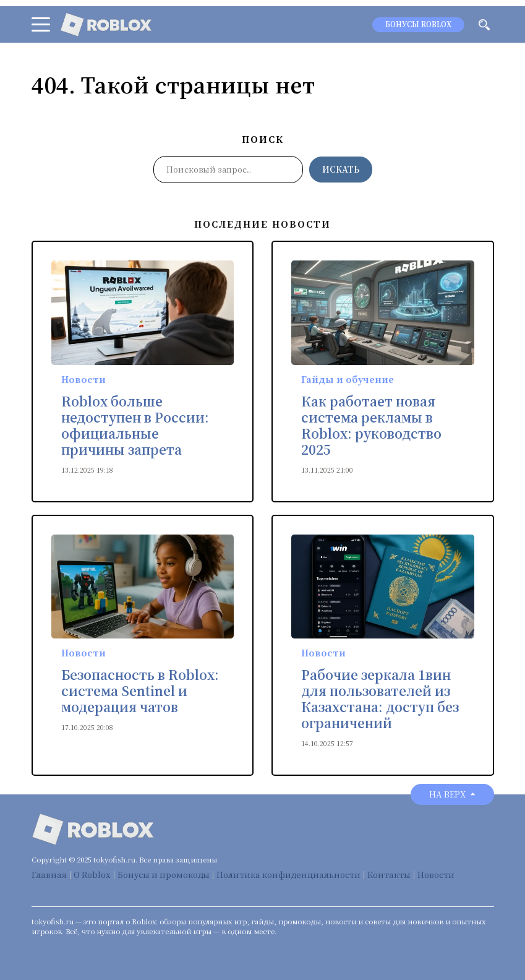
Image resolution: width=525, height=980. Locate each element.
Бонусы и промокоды (164, 875)
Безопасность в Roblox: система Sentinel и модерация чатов (140, 691)
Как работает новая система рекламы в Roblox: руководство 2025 (371, 426)
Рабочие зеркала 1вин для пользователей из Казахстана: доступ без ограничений (380, 699)
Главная (49, 875)
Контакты (389, 875)
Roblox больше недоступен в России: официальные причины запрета (135, 426)
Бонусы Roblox (418, 24)
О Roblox (92, 875)
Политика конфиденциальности (288, 875)
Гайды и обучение (348, 379)
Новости (83, 379)
